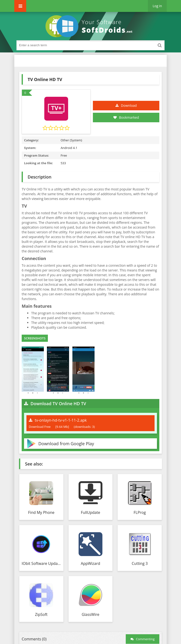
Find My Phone (41, 512)
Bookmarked (126, 117)
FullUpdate (90, 512)
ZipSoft (41, 614)
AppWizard (90, 563)
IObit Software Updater (41, 563)
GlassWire (90, 614)
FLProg (140, 512)
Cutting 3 (140, 563)
